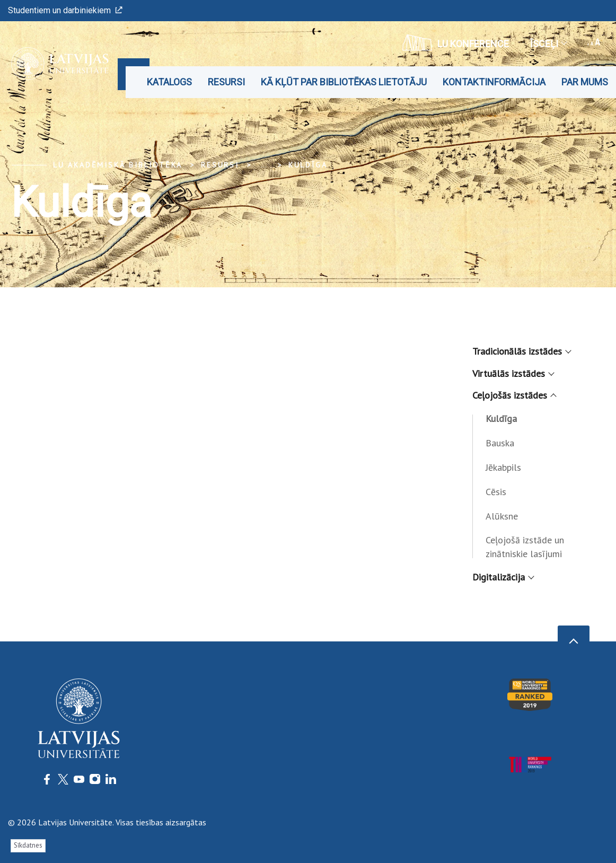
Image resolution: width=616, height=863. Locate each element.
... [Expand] (264, 165)
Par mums (585, 82)
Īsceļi (548, 44)
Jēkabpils (503, 467)
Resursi (226, 82)
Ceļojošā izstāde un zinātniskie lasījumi (525, 547)
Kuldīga (308, 165)
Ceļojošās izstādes (514, 395)
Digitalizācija (503, 577)
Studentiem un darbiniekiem (65, 10)
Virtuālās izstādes (513, 373)
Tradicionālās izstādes (521, 351)
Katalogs (169, 82)
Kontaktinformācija (494, 82)
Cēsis (496, 492)
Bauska (500, 443)
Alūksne (502, 516)
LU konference (456, 42)
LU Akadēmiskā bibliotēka (118, 165)
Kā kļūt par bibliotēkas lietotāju (344, 82)
